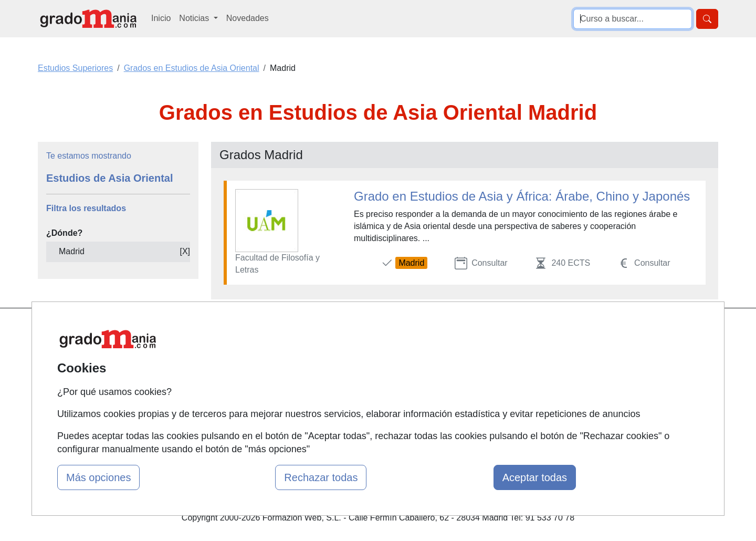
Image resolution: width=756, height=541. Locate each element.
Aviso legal (471, 371)
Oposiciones (358, 412)
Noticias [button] (195, 18)
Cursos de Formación (375, 391)
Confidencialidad (481, 351)
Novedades (248, 18)
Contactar (469, 330)
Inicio (161, 18)
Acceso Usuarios (251, 391)
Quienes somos (249, 351)
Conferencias (360, 371)
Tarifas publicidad (252, 371)
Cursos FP (355, 351)
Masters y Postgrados (376, 330)
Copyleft (466, 391)
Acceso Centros (249, 412)
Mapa (230, 330)
